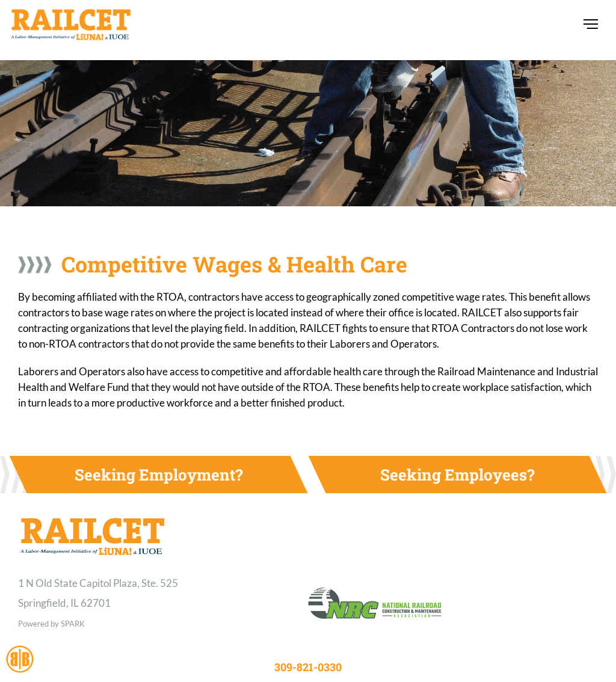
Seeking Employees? (457, 475)
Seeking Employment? (159, 475)
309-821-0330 (308, 667)
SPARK (73, 624)
